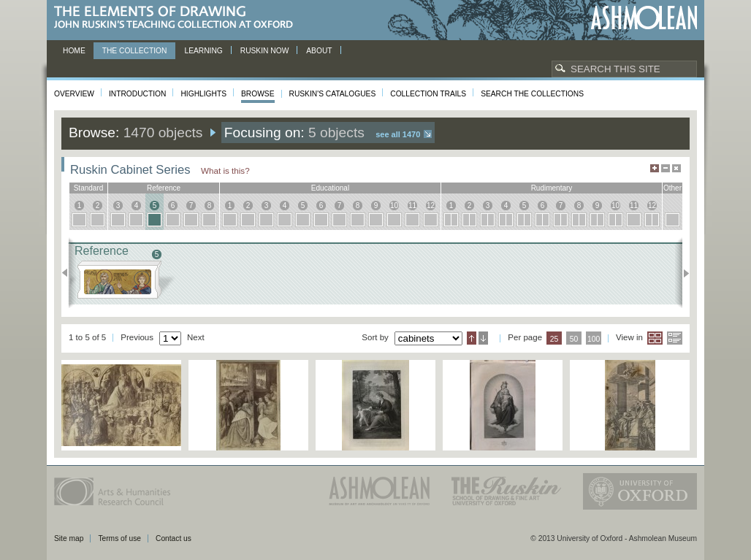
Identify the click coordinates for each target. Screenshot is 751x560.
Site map (69, 538)
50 (574, 339)
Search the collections (532, 94)
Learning (203, 51)
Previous (69, 273)
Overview (74, 94)
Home (74, 51)
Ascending (472, 338)
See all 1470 (398, 134)
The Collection (135, 51)
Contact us (174, 538)
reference (164, 188)
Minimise (666, 168)
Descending (483, 338)
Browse (258, 94)
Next (682, 273)
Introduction (137, 94)
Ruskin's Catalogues (333, 94)
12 (431, 206)
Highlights (203, 94)
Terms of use (119, 538)
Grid (655, 338)
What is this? (225, 170)
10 (394, 206)
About (319, 51)
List (675, 338)
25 (554, 339)
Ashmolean (644, 18)
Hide (676, 168)
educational (330, 188)
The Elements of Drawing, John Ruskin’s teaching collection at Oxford (178, 18)
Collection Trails (428, 94)
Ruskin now (265, 51)
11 (412, 206)
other (672, 188)
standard (89, 188)
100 (594, 339)
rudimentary (552, 188)
